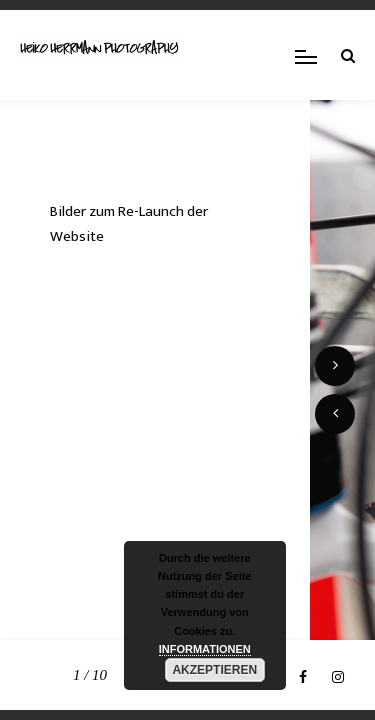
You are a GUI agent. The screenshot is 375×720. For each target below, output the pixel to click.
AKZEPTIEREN (214, 670)
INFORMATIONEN (205, 649)
